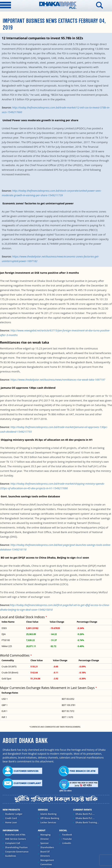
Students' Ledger (14, 814)
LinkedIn (66, 843)
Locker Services (48, 822)
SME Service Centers (16, 839)
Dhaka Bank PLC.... (85, 814)
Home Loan (11, 822)
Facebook (67, 835)
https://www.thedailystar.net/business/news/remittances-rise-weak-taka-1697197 (58, 380)
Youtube (67, 839)
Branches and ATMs (15, 835)
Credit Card (11, 818)
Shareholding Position (16, 847)
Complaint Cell (13, 843)
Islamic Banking (48, 814)
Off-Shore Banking (50, 818)
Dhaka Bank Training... (87, 822)
